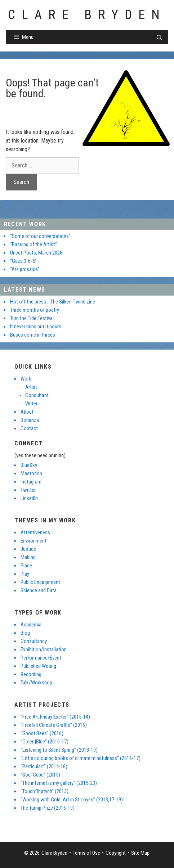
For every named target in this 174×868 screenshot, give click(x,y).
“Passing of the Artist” (34, 244)
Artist (31, 387)
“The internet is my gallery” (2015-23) (59, 783)
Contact (29, 428)
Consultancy (34, 641)
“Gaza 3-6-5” (23, 261)
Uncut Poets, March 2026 (36, 253)
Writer (31, 404)
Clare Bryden (87, 15)
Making (28, 557)
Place (26, 566)
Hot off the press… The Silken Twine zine (53, 302)
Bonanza (30, 420)
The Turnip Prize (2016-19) (48, 808)
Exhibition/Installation (44, 649)
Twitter (28, 490)
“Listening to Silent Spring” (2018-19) (59, 750)
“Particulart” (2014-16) (44, 766)
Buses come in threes (33, 335)
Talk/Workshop (36, 683)
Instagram (31, 482)
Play (25, 574)
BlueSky (29, 465)
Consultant (37, 395)
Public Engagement (40, 582)
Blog (25, 633)
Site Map (140, 853)
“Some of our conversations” (40, 236)
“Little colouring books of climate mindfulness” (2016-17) (81, 758)
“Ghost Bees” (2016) (42, 733)
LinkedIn (29, 498)
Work (26, 379)
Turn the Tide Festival (32, 318)
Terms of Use (86, 853)
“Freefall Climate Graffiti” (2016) (54, 725)
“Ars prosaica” (25, 269)
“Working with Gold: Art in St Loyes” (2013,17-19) (72, 800)
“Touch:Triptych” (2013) (44, 791)
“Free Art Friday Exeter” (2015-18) (55, 717)
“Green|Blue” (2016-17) (44, 742)
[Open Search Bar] (159, 38)
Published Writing (38, 666)
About (27, 412)
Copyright (116, 853)
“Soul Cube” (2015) (40, 775)
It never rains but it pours (36, 327)
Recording (31, 674)
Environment (34, 541)
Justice (28, 549)
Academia (31, 625)
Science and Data (39, 590)
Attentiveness (35, 532)
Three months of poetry (35, 310)
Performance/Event (41, 658)
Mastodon (31, 473)
